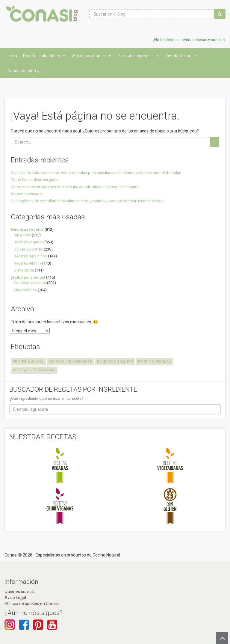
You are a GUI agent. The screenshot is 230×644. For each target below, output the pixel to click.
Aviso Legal (15, 598)
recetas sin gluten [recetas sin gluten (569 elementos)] (115, 362)
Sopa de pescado (26, 194)
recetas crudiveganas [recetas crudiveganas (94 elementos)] (70, 362)
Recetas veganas (29, 242)
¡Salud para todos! (92, 56)
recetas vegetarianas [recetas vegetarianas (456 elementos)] (34, 370)
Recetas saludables (44, 56)
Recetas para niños (30, 256)
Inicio (12, 56)
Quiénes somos (19, 592)
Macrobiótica (25, 290)
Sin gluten (22, 235)
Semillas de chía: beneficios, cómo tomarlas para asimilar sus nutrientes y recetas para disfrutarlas (96, 173)
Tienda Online (181, 56)
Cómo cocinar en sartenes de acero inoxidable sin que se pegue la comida (75, 187)
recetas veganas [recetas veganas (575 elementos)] (154, 362)
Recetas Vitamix (28, 263)
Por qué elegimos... (139, 56)
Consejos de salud (30, 283)
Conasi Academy (24, 71)
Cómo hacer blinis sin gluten (35, 180)
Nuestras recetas (27, 229)
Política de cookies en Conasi (32, 604)
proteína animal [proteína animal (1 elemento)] (28, 362)
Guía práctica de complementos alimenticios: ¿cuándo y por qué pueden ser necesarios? (88, 201)
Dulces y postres (28, 249)
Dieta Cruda (24, 270)
